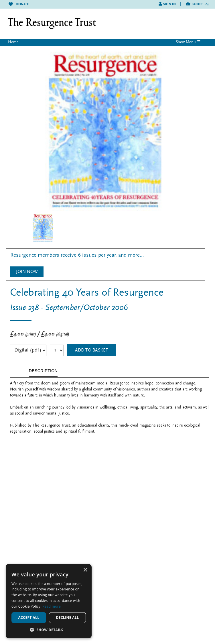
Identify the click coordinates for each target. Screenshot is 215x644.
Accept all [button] (29, 618)
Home (13, 42)
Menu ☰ (193, 42)
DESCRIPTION (43, 371)
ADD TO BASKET (92, 350)
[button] (49, 630)
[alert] (49, 601)
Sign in (169, 4)
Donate (19, 4)
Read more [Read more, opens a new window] (52, 606)
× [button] (85, 570)
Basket (200, 4)
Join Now (27, 272)
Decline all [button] (68, 618)
